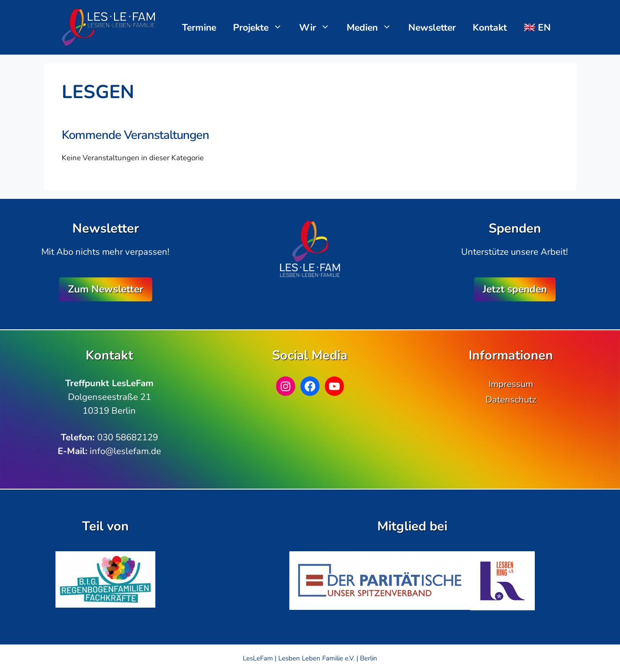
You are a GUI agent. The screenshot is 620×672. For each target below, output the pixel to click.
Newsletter (432, 28)
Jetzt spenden (515, 289)
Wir (319, 28)
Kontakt (490, 28)
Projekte (262, 28)
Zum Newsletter (106, 289)
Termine (199, 28)
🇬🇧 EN (537, 28)
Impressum (511, 384)
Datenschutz (511, 399)
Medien (373, 28)
